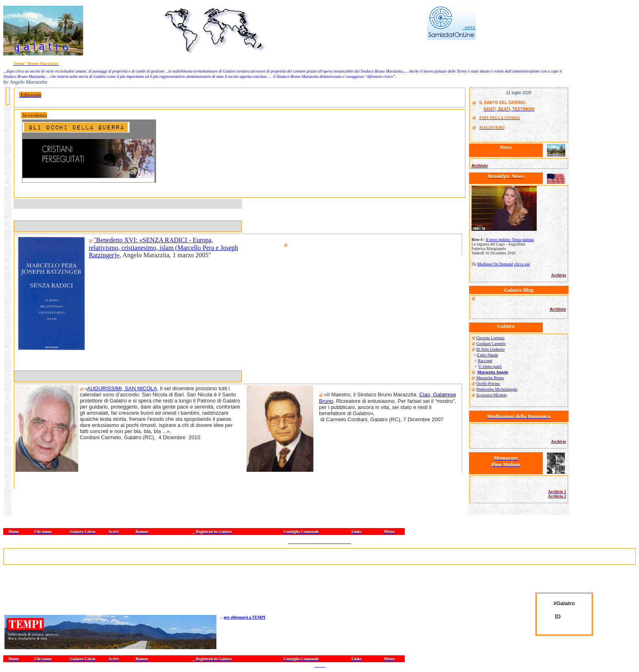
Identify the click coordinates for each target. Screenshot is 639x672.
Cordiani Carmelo (491, 344)
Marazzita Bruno (490, 378)
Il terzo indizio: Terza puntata (510, 240)
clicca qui (522, 264)
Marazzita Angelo (493, 372)
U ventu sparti (490, 366)
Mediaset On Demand (495, 264)
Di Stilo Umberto (490, 349)
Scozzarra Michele (492, 395)
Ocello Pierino (488, 384)
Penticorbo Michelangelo (497, 389)
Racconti (485, 361)
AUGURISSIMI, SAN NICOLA (122, 388)
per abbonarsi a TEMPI (245, 617)
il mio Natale (487, 355)
